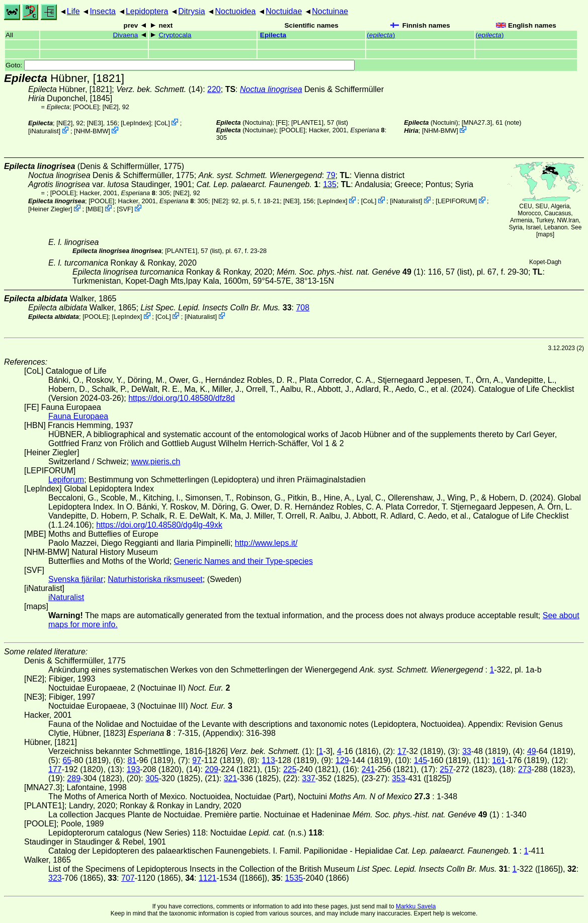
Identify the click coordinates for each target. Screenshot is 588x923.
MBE (95, 209)
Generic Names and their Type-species (243, 561)
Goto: (180, 65)
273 (525, 769)
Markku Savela (416, 906)
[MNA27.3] (477, 122)
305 (152, 778)
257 (446, 769)
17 (402, 751)
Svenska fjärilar (76, 579)
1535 (294, 878)
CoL (162, 123)
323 (55, 878)
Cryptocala (175, 35)
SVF (125, 209)
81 (132, 760)
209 (212, 769)
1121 (208, 878)
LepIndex (136, 123)
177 (55, 769)
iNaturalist (45, 131)
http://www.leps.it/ (266, 543)
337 (309, 778)
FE (282, 122)
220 (214, 89)
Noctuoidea (235, 11)
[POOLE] (86, 107)
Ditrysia (191, 11)
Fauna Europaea (78, 416)
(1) (350, 272)
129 (342, 760)
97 (197, 760)
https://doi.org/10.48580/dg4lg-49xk (159, 525)
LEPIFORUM (456, 201)
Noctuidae (284, 11)
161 (499, 760)
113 (268, 760)
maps (545, 234)
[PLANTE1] (307, 122)
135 (330, 184)
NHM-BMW (92, 131)
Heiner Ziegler (50, 209)
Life (73, 11)
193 (134, 769)
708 (303, 308)
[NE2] (111, 107)
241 (368, 769)
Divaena (125, 35)
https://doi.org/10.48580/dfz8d (182, 398)
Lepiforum (66, 480)
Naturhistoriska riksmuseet (155, 579)
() (381, 35)
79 (331, 175)
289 (74, 778)
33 (467, 751)
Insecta (103, 11)
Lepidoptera (147, 11)
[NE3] (95, 123)
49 (532, 751)
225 (290, 769)
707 (128, 878)
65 (67, 760)
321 (231, 778)
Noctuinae (330, 11)
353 (399, 778)
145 (421, 760)
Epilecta (273, 35)
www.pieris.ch (156, 461)
